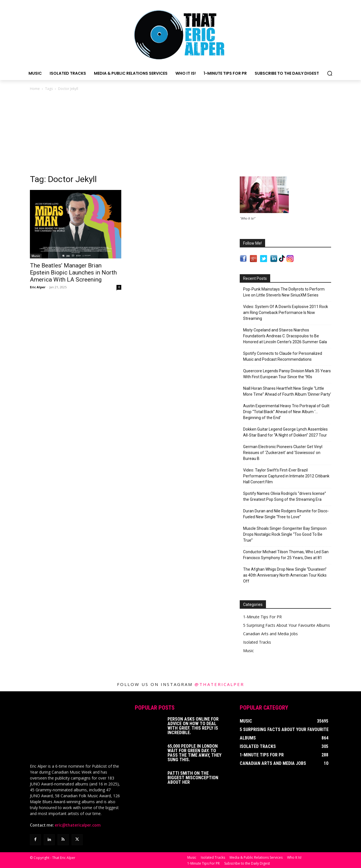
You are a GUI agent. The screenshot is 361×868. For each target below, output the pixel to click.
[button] (330, 73)
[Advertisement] (180, 134)
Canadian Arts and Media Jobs (270, 634)
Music (36, 256)
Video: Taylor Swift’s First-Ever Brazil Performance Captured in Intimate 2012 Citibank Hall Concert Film (286, 476)
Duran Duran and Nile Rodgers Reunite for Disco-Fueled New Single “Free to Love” (286, 514)
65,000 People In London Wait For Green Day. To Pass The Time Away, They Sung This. (194, 753)
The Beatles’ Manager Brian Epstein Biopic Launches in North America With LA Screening (73, 273)
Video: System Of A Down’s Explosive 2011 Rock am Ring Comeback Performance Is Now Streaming (286, 313)
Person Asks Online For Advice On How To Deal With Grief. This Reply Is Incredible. (193, 726)
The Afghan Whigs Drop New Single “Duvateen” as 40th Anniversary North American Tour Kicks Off (285, 575)
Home (35, 89)
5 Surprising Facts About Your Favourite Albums (287, 625)
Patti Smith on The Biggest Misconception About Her (193, 778)
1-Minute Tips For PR (262, 617)
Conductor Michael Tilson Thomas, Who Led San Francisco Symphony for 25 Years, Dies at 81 (286, 555)
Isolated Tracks (257, 642)
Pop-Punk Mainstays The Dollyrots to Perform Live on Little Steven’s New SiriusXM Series (284, 292)
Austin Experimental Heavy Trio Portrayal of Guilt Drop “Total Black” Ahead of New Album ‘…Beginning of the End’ (286, 412)
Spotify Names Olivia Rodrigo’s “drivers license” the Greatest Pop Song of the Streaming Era (285, 496)
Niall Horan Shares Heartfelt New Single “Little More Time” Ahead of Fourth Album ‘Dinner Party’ (287, 391)
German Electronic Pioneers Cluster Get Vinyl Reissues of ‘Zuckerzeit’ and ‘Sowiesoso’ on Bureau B (283, 453)
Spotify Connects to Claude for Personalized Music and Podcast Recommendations (283, 356)
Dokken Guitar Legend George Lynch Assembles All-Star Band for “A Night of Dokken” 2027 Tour (285, 432)
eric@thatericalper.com (78, 825)
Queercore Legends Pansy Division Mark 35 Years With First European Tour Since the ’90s (287, 374)
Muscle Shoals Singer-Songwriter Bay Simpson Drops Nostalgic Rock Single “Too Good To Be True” (285, 534)
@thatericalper (219, 684)
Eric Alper (38, 287)
